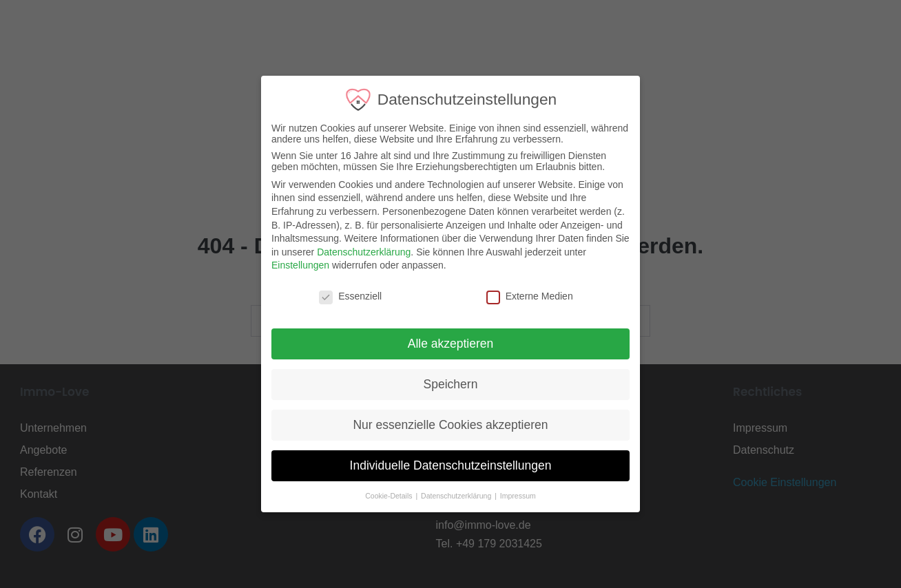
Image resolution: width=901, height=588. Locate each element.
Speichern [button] (444, 384)
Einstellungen (294, 265)
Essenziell (344, 296)
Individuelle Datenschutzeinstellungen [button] (444, 465)
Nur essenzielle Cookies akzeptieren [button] (444, 425)
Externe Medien (524, 296)
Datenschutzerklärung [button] (451, 496)
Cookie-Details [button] (383, 496)
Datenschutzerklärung (358, 252)
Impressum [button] (512, 496)
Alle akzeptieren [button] (445, 344)
